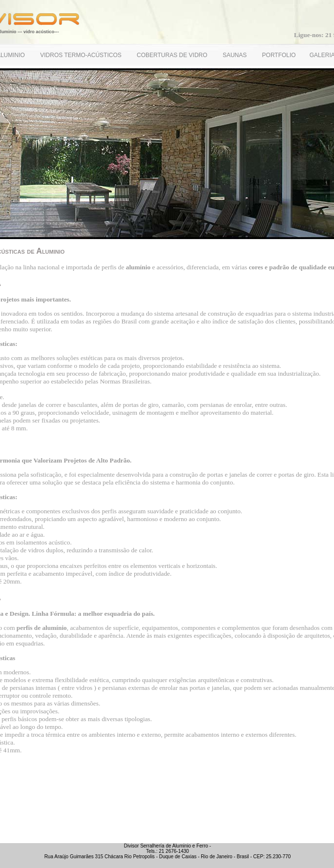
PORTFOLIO (279, 55)
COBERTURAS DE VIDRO (173, 55)
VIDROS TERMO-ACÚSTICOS (82, 55)
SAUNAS (236, 55)
